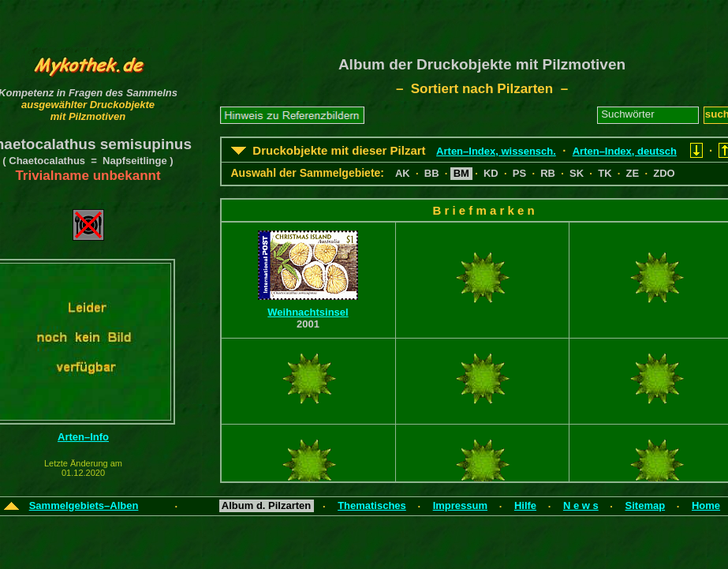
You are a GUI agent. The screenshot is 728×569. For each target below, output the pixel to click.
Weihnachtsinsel (308, 312)
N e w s (581, 505)
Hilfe (525, 505)
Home (706, 505)
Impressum (460, 505)
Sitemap (646, 505)
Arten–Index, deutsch (625, 151)
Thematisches (372, 505)
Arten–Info (83, 437)
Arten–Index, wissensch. (496, 151)
